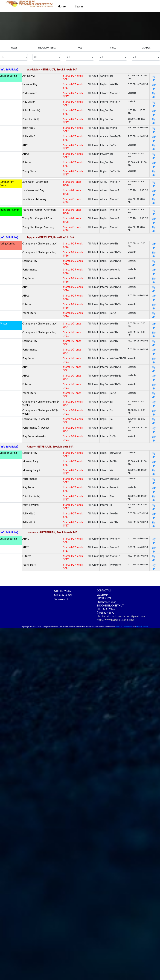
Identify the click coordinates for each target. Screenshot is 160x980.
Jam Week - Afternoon (35, 182)
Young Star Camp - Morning (38, 227)
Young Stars (29, 171)
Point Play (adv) (31, 110)
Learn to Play (30, 84)
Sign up (154, 78)
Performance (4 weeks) (36, 428)
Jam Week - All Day (33, 190)
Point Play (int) (31, 119)
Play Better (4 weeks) (34, 436)
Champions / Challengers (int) (39, 252)
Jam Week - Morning (34, 199)
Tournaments (62, 599)
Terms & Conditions (123, 627)
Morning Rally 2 (31, 470)
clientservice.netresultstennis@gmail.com (121, 616)
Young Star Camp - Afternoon (39, 210)
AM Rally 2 (29, 76)
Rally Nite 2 (29, 136)
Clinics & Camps (63, 595)
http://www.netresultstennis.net (116, 620)
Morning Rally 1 (31, 461)
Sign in (79, 6)
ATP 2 (26, 154)
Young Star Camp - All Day (37, 218)
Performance (30, 93)
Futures (27, 162)
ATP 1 (26, 145)
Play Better (29, 102)
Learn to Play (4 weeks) (36, 419)
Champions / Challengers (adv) (40, 243)
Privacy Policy (142, 627)
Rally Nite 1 (29, 128)
